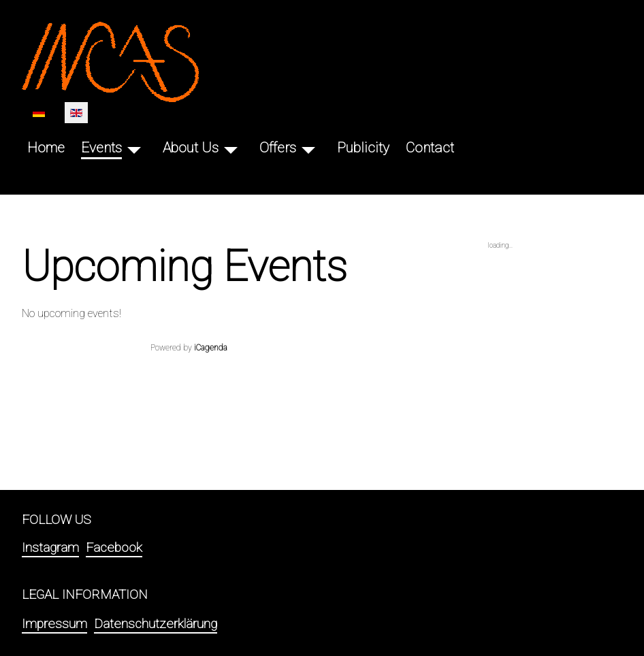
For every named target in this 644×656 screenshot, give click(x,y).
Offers (278, 148)
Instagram (50, 547)
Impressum (54, 624)
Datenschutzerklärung (156, 624)
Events (101, 148)
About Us (191, 148)
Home (46, 148)
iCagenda (211, 348)
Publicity (363, 148)
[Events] (134, 148)
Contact (430, 148)
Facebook (114, 547)
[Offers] (308, 148)
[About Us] (231, 148)
